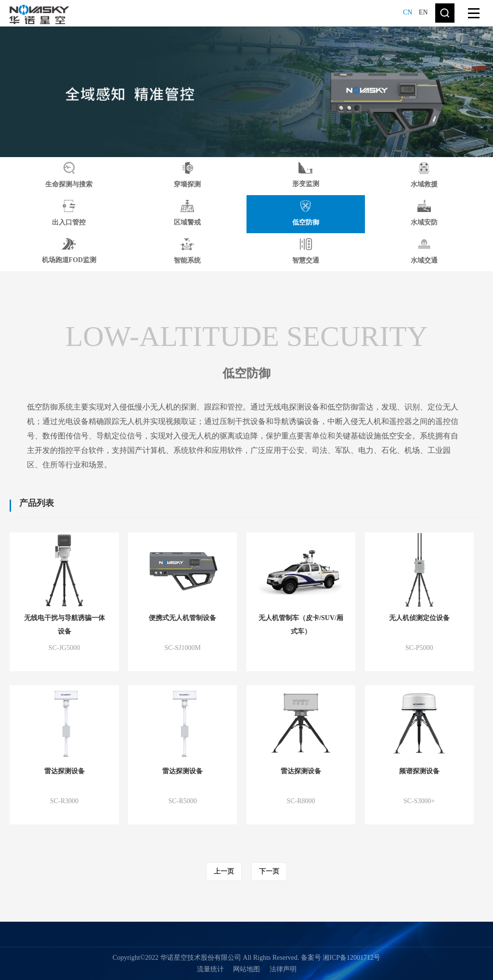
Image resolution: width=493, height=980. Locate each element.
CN (408, 12)
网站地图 (246, 969)
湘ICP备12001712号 (351, 958)
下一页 (269, 871)
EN (423, 12)
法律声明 (283, 969)
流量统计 (210, 969)
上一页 (224, 871)
